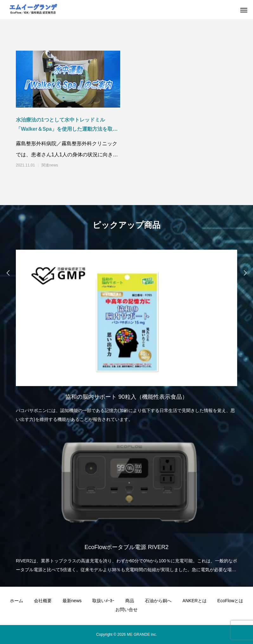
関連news (50, 165)
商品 (130, 601)
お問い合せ (126, 610)
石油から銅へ (158, 601)
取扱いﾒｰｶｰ (103, 601)
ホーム (16, 601)
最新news (72, 601)
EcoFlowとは (230, 601)
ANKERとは (194, 601)
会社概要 (43, 601)
